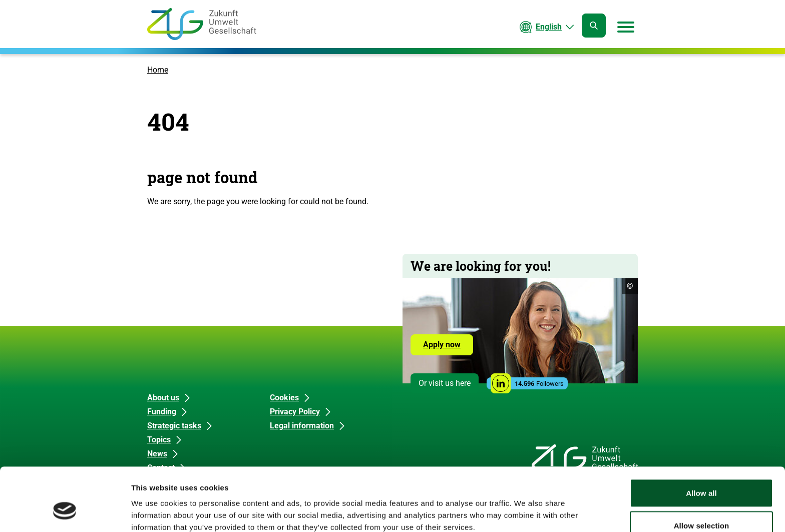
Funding (162, 412)
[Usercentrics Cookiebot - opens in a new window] (65, 512)
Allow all (701, 440)
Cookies (284, 398)
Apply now (442, 345)
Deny (701, 505)
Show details (525, 506)
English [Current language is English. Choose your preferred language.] (549, 27)
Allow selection (702, 473)
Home (158, 70)
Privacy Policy (295, 412)
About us (163, 398)
